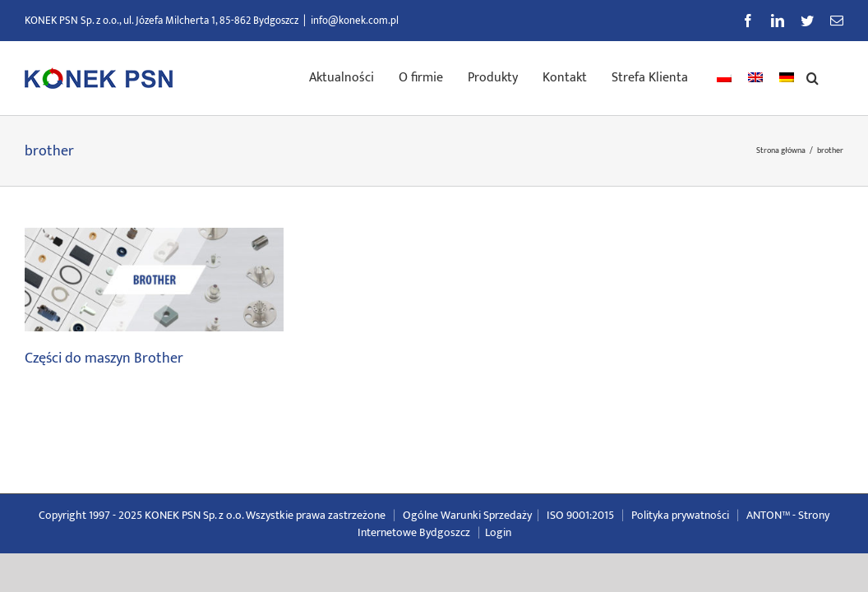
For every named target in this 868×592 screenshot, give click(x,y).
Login (498, 532)
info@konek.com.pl (355, 21)
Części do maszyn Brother (104, 358)
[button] (837, 76)
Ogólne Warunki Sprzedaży (467, 515)
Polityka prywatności (680, 515)
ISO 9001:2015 (580, 515)
